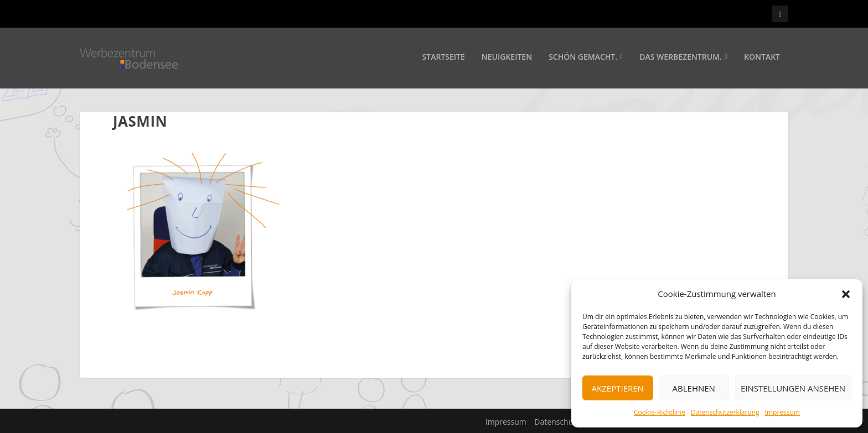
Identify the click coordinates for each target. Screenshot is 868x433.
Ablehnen (694, 388)
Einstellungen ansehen (793, 388)
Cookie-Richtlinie (660, 412)
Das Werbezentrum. (681, 59)
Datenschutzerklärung (725, 412)
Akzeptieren (618, 388)
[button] (846, 294)
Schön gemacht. (583, 59)
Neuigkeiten (507, 59)
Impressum (782, 412)
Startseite (444, 59)
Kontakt (762, 59)
